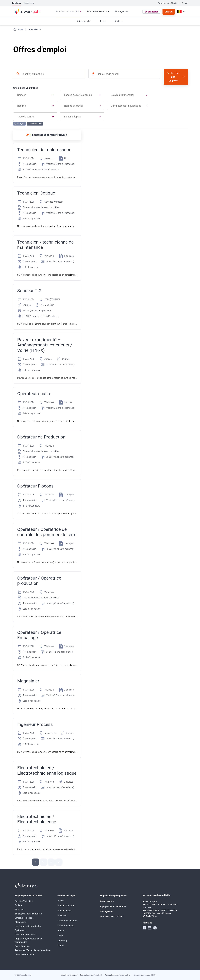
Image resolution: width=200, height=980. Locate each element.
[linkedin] (150, 928)
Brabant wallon (65, 911)
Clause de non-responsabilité (144, 975)
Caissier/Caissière (24, 901)
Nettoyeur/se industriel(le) (28, 926)
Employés (16, 3)
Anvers (61, 901)
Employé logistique (24, 918)
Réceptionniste (22, 946)
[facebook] (144, 928)
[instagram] (155, 928)
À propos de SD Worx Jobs (113, 906)
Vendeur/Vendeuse (24, 955)
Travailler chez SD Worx (168, 3)
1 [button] (36, 862)
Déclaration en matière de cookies (118, 975)
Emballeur (20, 910)
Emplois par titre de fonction (29, 896)
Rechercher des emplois (173, 77)
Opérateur (20, 930)
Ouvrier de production (25, 935)
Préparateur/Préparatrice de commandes (29, 940)
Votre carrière (107, 901)
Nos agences (106, 911)
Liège (60, 936)
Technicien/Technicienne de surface (33, 950)
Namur (61, 946)
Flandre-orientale (66, 926)
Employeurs (29, 3)
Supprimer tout (35, 124)
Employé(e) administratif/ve (29, 914)
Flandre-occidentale (67, 921)
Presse (185, 3)
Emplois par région (67, 896)
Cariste (18, 905)
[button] (51, 862)
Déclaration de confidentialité (91, 975)
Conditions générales (69, 975)
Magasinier (20, 922)
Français (19, 124)
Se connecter (151, 12)
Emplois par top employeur (113, 896)
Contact (169, 12)
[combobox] (49, 74)
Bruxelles (62, 916)
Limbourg (62, 941)
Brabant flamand (66, 906)
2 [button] (43, 862)
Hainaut (61, 931)
